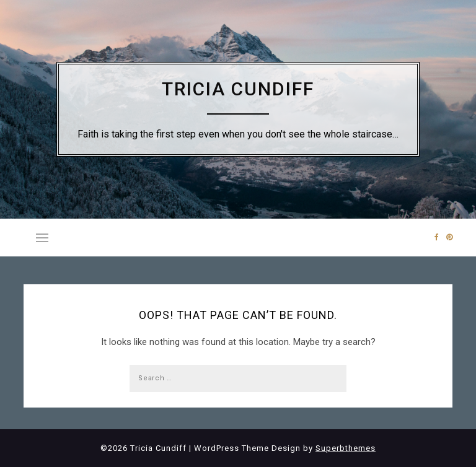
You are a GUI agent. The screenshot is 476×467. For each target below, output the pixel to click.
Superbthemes (346, 448)
